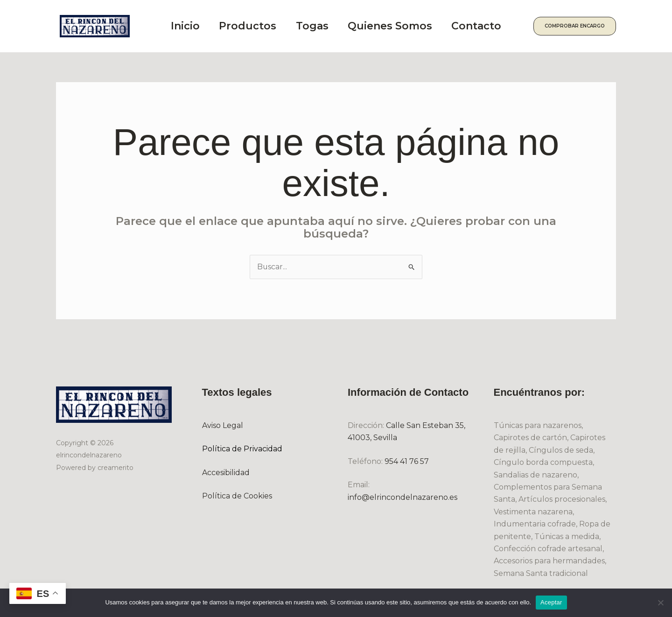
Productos (251, 26)
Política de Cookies (237, 496)
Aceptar (551, 602)
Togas (318, 26)
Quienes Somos (399, 26)
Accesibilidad (226, 473)
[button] (580, 26)
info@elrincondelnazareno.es (402, 497)
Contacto (489, 26)
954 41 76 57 (407, 461)
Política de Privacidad (242, 449)
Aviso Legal (223, 425)
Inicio (185, 26)
